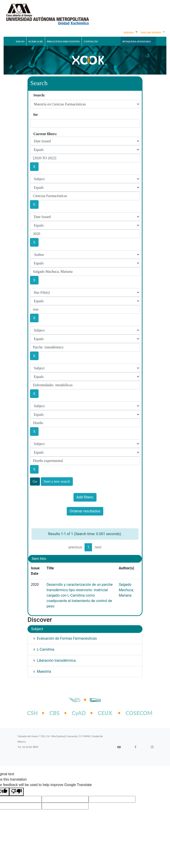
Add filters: (85, 497)
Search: (39, 95)
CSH (32, 713)
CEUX (105, 713)
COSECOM (134, 713)
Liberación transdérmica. (57, 660)
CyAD (79, 713)
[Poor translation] (16, 792)
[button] (130, 32)
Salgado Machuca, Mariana (126, 590)
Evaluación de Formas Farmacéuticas (67, 638)
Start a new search (57, 481)
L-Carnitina (45, 649)
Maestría (44, 671)
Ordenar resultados (85, 511)
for (36, 115)
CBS (54, 713)
